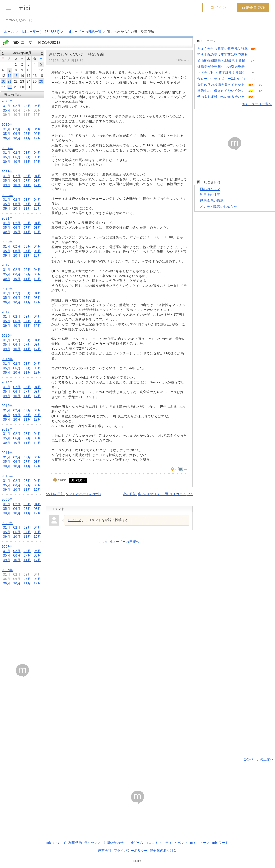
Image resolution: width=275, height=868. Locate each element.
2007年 (7, 547)
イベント (181, 843)
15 (16, 76)
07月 (27, 134)
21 (10, 81)
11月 (27, 138)
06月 (17, 134)
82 (264, 49)
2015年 (7, 359)
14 (10, 76)
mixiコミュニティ (159, 843)
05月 (7, 110)
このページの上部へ (258, 759)
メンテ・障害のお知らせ (219, 207)
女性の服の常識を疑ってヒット (221, 85)
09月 (7, 138)
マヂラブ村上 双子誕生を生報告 (221, 73)
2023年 (7, 172)
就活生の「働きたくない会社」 (221, 91)
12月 (37, 138)
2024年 (7, 148)
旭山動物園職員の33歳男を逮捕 (221, 61)
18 (261, 85)
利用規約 (75, 843)
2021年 (7, 218)
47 (253, 61)
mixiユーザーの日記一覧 (83, 32)
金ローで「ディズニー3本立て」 (222, 79)
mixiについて (56, 843)
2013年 (7, 406)
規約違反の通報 (212, 201)
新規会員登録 (253, 8)
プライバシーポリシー (131, 851)
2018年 (7, 289)
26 (41, 81)
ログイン (218, 8)
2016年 (7, 336)
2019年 (7, 265)
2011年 (7, 453)
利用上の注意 (210, 195)
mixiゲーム (135, 843)
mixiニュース (207, 41)
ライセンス (93, 843)
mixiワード (220, 843)
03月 (27, 106)
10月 (17, 138)
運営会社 (105, 851)
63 (252, 67)
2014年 (7, 382)
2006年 (7, 570)
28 (10, 87)
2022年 (7, 195)
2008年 (7, 523)
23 (261, 91)
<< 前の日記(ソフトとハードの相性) (73, 494)
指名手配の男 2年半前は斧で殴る (223, 55)
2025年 (7, 125)
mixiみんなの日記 (19, 20)
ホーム (9, 32)
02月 (17, 106)
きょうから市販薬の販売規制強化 (223, 49)
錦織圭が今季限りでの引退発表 (221, 67)
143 (255, 55)
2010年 (7, 476)
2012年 (7, 429)
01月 (7, 106)
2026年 (7, 101)
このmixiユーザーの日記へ (119, 542)
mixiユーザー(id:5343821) (39, 32)
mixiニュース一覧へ (257, 104)
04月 (37, 106)
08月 (37, 134)
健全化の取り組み (163, 851)
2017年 (7, 312)
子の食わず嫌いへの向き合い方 (221, 97)
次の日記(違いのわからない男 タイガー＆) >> (158, 494)
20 (3, 81)
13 (254, 79)
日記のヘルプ (210, 189)
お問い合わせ (114, 843)
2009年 (7, 500)
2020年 (7, 242)
